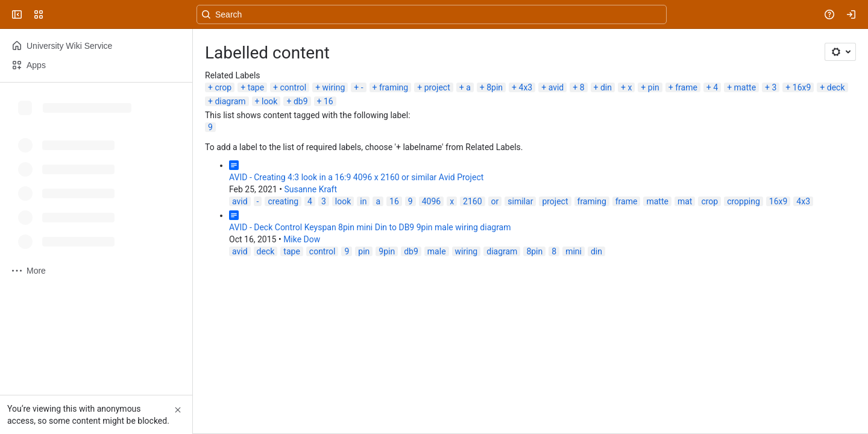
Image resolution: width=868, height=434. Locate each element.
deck (836, 87)
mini (574, 251)
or (495, 201)
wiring (334, 87)
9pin (387, 251)
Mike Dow (302, 239)
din (606, 87)
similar (520, 201)
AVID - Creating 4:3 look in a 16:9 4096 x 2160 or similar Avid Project (356, 177)
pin (654, 87)
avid (556, 87)
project (437, 87)
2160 (472, 201)
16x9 (802, 87)
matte (745, 87)
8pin (495, 87)
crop (223, 87)
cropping (744, 201)
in (363, 201)
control (294, 87)
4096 (431, 201)
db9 (301, 101)
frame (686, 87)
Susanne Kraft (310, 189)
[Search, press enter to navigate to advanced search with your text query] (432, 14)
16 (329, 101)
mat (685, 201)
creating (283, 201)
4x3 (526, 87)
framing (394, 87)
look (269, 101)
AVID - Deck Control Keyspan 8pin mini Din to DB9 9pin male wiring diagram (370, 227)
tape (256, 87)
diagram (230, 101)
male (437, 251)
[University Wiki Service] (55, 14)
